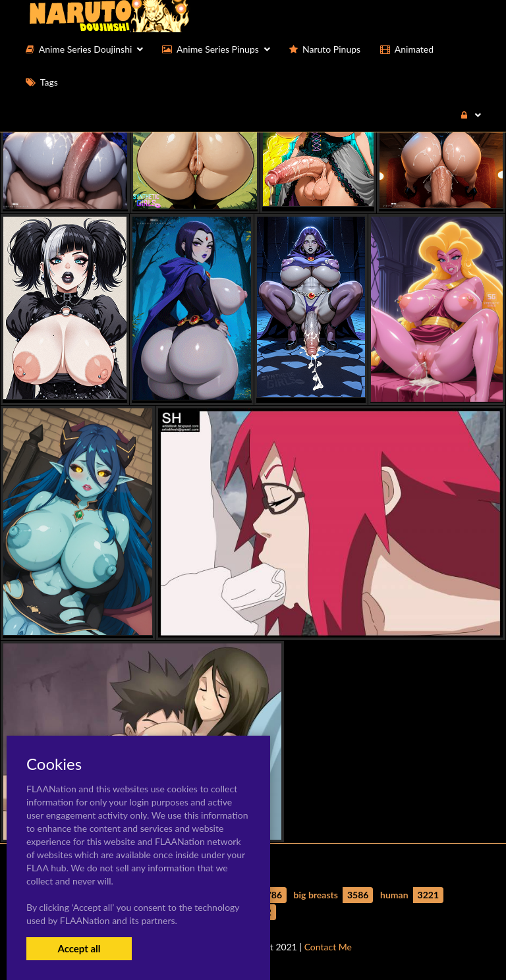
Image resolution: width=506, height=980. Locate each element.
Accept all (79, 948)
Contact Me (328, 947)
